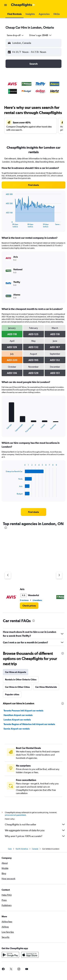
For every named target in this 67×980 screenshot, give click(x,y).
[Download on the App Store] (30, 956)
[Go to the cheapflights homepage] (23, 5)
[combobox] (15, 35)
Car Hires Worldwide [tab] (46, 687)
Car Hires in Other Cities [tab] (17, 687)
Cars (10, 850)
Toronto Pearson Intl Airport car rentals (23, 711)
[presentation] (6, 528)
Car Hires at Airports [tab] (16, 672)
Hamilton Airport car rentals (18, 715)
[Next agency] (59, 575)
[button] (6, 5)
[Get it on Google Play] (10, 956)
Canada (35, 850)
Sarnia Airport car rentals (17, 729)
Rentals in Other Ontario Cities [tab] (21, 680)
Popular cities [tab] (12, 694)
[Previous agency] (8, 575)
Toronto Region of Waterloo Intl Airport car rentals (29, 724)
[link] (33, 185)
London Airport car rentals (17, 720)
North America (22, 850)
